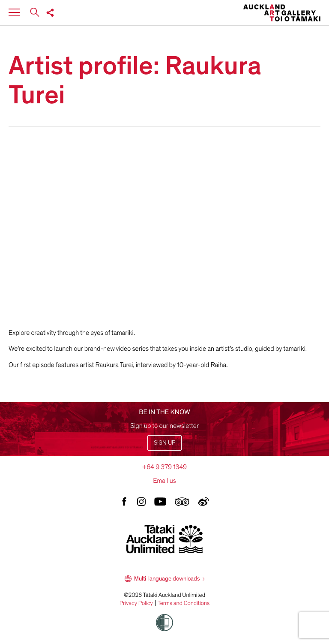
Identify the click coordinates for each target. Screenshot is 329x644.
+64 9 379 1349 (164, 467)
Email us (164, 481)
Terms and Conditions (184, 603)
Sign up (164, 443)
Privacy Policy (136, 603)
